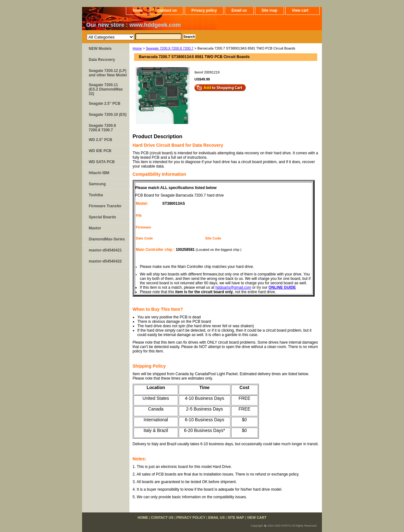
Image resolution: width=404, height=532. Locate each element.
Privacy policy (204, 10)
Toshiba (96, 195)
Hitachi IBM (99, 173)
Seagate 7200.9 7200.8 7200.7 (170, 48)
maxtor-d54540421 (105, 250)
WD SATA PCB (102, 162)
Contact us (167, 10)
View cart (300, 10)
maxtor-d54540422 (105, 261)
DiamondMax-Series (107, 239)
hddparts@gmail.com (233, 287)
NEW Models (100, 49)
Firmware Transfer (105, 206)
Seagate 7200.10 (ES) (108, 115)
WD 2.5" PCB (100, 140)
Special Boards (102, 217)
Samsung (97, 184)
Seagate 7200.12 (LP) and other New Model (108, 73)
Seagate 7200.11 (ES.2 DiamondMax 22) (106, 89)
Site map (270, 10)
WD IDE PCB (100, 151)
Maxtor (95, 228)
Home (137, 48)
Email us (239, 10)
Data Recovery (102, 60)
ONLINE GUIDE (282, 287)
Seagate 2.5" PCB (104, 103)
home (138, 10)
